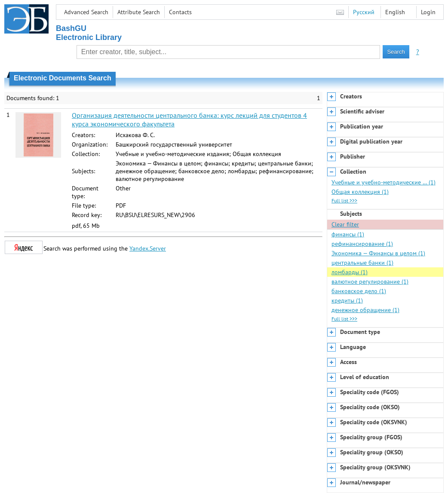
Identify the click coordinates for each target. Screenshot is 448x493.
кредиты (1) (347, 300)
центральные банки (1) (362, 263)
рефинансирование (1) (362, 244)
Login (428, 12)
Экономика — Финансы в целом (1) (378, 253)
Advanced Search (86, 12)
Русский (364, 12)
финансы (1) (348, 234)
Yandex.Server (148, 248)
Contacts (180, 12)
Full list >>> (344, 201)
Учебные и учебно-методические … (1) (384, 182)
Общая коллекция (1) (360, 192)
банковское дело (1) (359, 291)
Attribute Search (139, 12)
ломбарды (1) (350, 272)
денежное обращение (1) (365, 310)
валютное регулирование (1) (370, 282)
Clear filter (345, 224)
